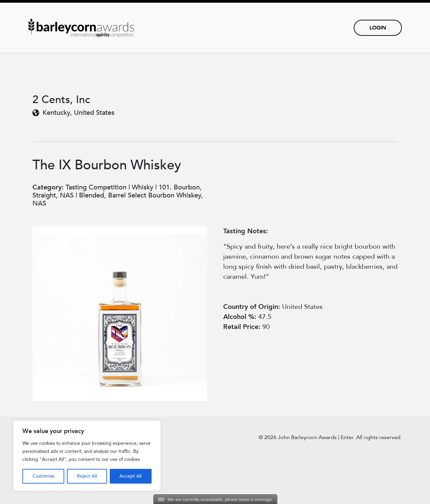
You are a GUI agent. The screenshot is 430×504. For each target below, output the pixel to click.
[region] (87, 455)
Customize (44, 476)
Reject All (87, 476)
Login (378, 28)
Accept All (131, 476)
